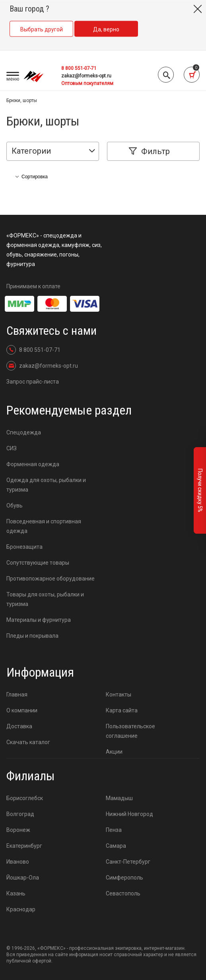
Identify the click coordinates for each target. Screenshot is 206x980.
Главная (17, 694)
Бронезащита (24, 547)
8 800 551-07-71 (79, 68)
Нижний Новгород (129, 814)
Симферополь (124, 878)
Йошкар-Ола (23, 878)
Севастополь (123, 893)
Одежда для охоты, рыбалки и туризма (46, 485)
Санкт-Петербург (128, 862)
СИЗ (12, 448)
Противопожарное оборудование (51, 579)
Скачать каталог (28, 742)
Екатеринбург (24, 846)
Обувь (15, 505)
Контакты (119, 694)
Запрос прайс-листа (33, 382)
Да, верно (106, 29)
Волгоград (20, 814)
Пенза (114, 830)
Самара (116, 846)
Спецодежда (24, 432)
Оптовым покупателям (87, 83)
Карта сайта (122, 710)
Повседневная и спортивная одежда (44, 526)
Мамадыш (119, 798)
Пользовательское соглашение (129, 731)
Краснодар (21, 909)
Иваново (18, 862)
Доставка (19, 726)
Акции (114, 752)
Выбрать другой (42, 29)
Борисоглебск (25, 798)
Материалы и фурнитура (39, 620)
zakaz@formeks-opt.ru (86, 76)
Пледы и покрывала (32, 636)
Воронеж (18, 830)
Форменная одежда (33, 464)
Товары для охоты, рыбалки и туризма (45, 599)
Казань (16, 893)
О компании (22, 710)
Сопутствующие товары (38, 563)
